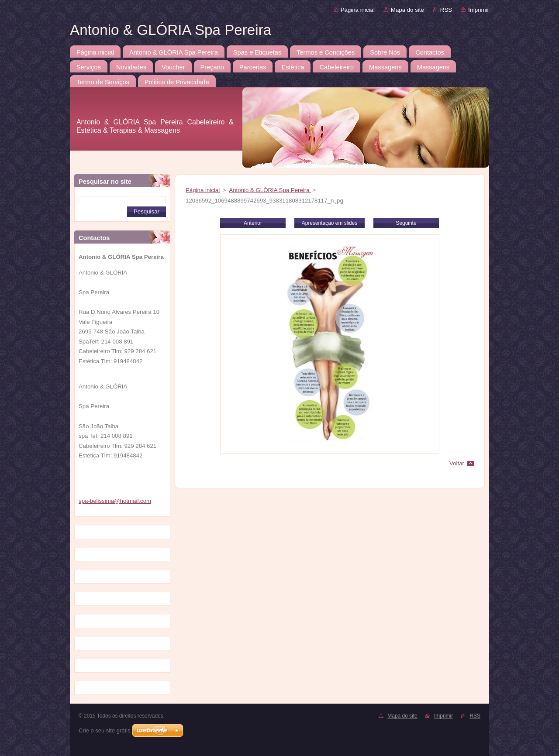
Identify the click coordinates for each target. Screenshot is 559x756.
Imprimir (479, 10)
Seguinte (406, 223)
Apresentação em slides (330, 223)
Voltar (457, 463)
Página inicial (358, 10)
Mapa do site (407, 10)
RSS (446, 10)
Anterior (253, 223)
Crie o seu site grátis (105, 730)
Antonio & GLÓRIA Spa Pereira (270, 190)
